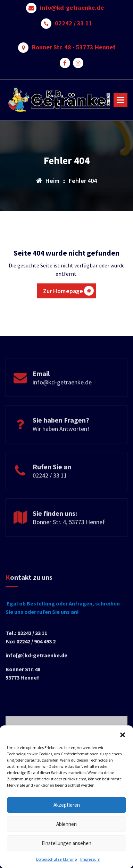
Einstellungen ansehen (66, 843)
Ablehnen (66, 824)
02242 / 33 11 (74, 23)
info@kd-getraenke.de (72, 8)
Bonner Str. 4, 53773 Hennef (69, 539)
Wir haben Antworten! (61, 446)
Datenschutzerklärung (56, 859)
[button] (123, 734)
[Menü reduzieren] (120, 100)
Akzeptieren (67, 805)
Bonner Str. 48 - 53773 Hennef (74, 47)
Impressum (90, 859)
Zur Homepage (69, 291)
